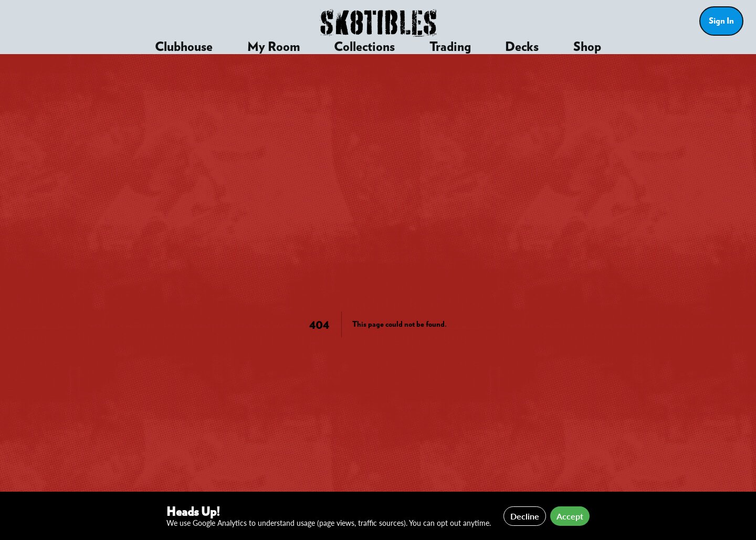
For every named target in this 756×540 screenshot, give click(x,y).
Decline (525, 516)
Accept (570, 516)
